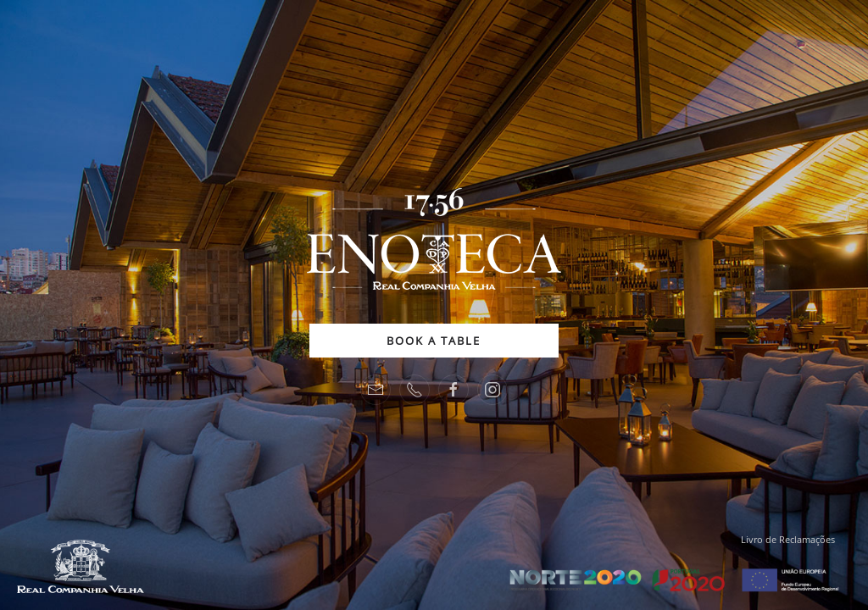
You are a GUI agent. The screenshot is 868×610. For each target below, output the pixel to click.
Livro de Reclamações (788, 539)
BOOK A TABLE (434, 341)
